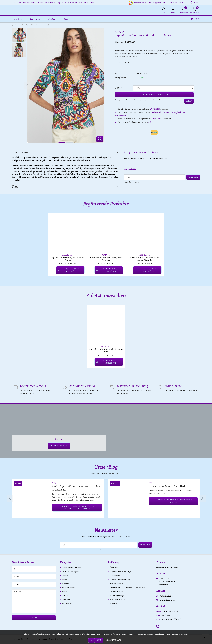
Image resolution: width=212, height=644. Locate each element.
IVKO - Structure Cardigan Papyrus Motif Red (106, 259)
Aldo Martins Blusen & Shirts (153, 100)
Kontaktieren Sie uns (23, 562)
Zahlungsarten (116, 584)
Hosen (64, 592)
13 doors (161, 562)
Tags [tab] (15, 187)
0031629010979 (167, 596)
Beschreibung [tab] (21, 152)
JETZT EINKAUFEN (59, 446)
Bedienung (114, 562)
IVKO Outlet (66, 604)
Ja (91, 640)
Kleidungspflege (117, 596)
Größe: (118, 88)
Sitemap (113, 604)
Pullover (65, 584)
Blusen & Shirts (132, 100)
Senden (34, 618)
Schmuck (66, 600)
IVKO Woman (106, 255)
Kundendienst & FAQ (119, 600)
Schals (64, 596)
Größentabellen (116, 592)
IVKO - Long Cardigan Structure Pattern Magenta (145, 259)
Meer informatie (114, 640)
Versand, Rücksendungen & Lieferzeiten (127, 588)
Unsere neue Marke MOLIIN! (167, 486)
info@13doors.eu (167, 600)
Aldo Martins (141, 73)
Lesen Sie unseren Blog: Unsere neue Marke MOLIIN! (173, 501)
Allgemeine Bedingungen (121, 572)
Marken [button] (52, 19)
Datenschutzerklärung (132, 182)
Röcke (64, 580)
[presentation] (27, 85)
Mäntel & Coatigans (70, 572)
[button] (193, 3)
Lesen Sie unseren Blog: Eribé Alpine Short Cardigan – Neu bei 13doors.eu (77, 508)
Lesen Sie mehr (122, 63)
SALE (195, 19)
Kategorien (66, 562)
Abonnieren (193, 177)
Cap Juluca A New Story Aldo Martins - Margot (68, 259)
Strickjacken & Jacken (71, 568)
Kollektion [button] (17, 19)
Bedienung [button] (35, 19)
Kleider (65, 576)
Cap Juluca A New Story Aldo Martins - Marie (106, 350)
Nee (99, 640)
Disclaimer (114, 576)
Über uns (114, 568)
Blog (66, 19)
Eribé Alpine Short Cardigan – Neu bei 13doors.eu (76, 488)
